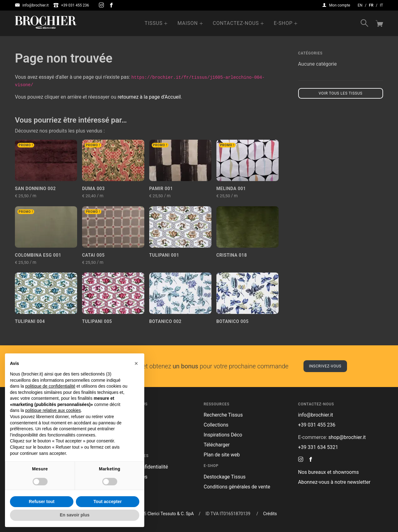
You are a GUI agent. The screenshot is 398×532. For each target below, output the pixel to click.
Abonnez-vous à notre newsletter (334, 482)
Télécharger (217, 445)
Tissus (154, 23)
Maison (188, 23)
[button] (136, 363)
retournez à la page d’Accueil (149, 97)
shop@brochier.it (347, 437)
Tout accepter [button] (108, 502)
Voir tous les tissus (341, 93)
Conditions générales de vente (237, 487)
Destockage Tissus (225, 477)
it (382, 5)
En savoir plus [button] (75, 515)
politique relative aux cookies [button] (53, 410)
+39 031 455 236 (71, 5)
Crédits (270, 514)
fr (371, 5)
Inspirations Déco (223, 435)
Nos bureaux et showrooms (329, 472)
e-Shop (283, 23)
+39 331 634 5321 (318, 447)
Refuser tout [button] (42, 502)
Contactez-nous (236, 23)
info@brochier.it (32, 5)
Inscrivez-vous (325, 366)
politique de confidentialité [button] (50, 386)
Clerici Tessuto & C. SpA (171, 514)
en (360, 5)
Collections (216, 425)
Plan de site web (222, 455)
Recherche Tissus (223, 415)
